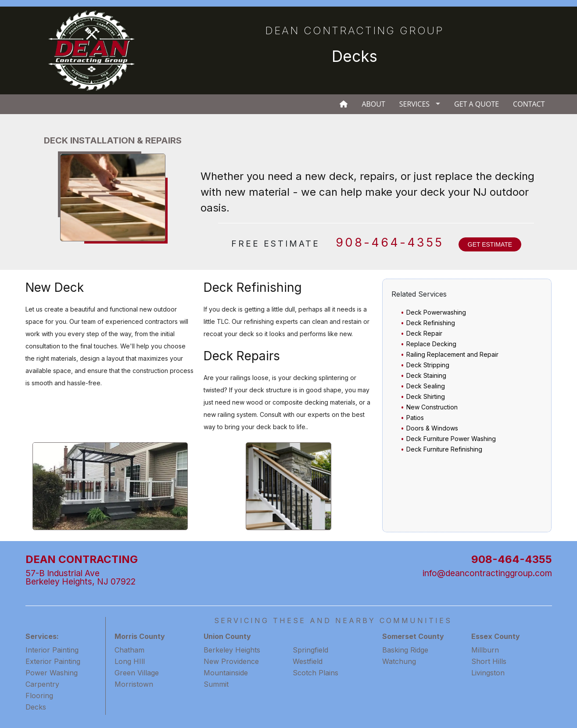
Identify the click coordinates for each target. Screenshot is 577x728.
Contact (529, 104)
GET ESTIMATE (490, 244)
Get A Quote (477, 104)
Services (414, 104)
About (373, 104)
